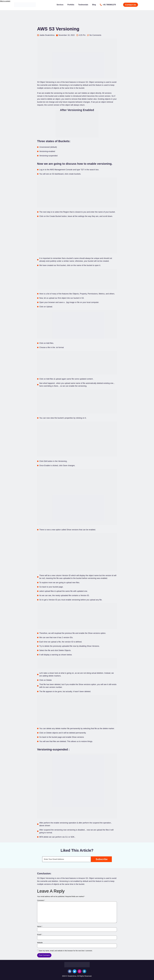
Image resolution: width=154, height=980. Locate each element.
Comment (41, 900)
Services (60, 5)
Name (40, 926)
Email (40, 934)
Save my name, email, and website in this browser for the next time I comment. (66, 951)
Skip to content (5, 1)
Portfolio (71, 5)
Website (40, 943)
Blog (94, 5)
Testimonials (83, 5)
